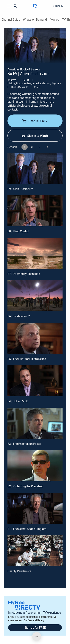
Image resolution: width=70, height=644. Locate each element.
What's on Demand (35, 20)
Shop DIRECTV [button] (35, 121)
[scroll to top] (37, 637)
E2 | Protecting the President (25, 486)
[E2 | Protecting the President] (35, 466)
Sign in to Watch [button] (35, 136)
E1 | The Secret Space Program (27, 529)
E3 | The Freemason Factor (24, 444)
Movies (54, 20)
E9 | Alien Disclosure (20, 189)
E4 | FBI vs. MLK (18, 401)
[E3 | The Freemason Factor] (35, 423)
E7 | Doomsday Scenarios (24, 274)
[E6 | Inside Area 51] (35, 296)
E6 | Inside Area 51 (19, 316)
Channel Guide (11, 20)
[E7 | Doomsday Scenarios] (35, 253)
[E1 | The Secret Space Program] (35, 508)
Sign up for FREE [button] (35, 628)
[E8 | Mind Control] (35, 211)
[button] (9, 6)
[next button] (47, 147)
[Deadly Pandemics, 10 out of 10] (35, 551)
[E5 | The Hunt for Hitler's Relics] (35, 338)
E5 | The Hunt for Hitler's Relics (27, 359)
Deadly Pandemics (19, 571)
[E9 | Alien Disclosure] (35, 168)
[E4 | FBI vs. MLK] (35, 381)
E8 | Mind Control (18, 231)
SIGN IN (58, 6)
